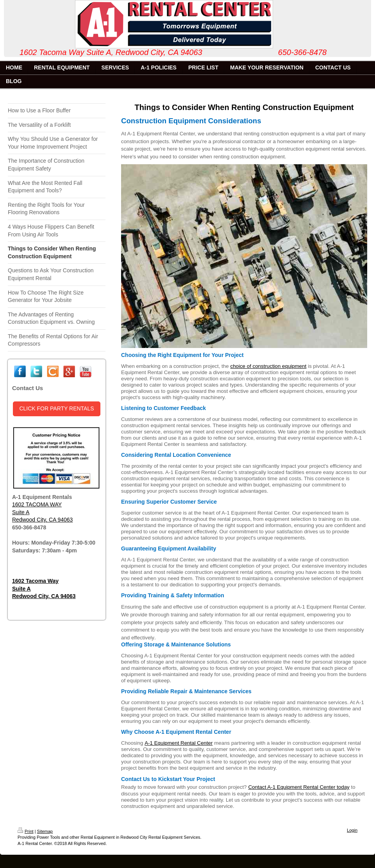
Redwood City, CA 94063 (42, 520)
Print (26, 831)
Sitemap (45, 831)
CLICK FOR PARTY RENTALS (56, 408)
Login (352, 830)
